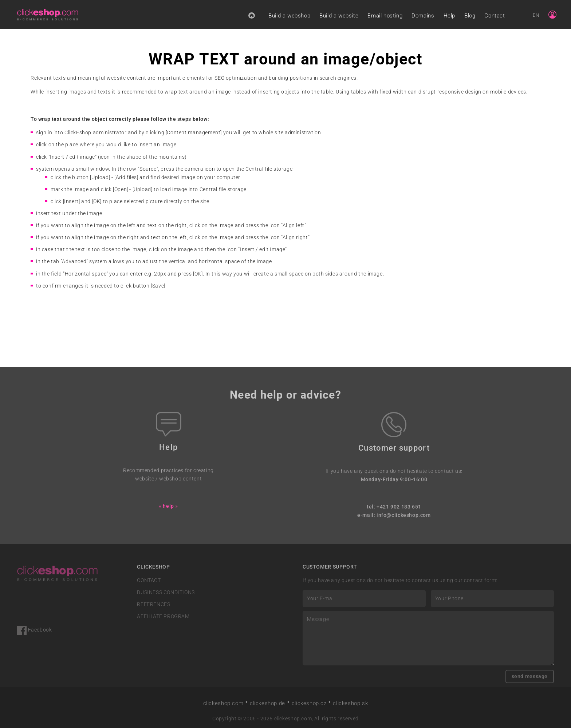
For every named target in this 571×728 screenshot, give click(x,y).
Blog (470, 16)
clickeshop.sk (350, 703)
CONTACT (149, 580)
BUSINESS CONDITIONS (166, 592)
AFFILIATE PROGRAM (163, 616)
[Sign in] (552, 15)
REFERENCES (153, 604)
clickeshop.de (267, 703)
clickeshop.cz (309, 703)
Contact (495, 16)
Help (449, 16)
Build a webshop (289, 16)
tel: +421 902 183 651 (394, 507)
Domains (423, 16)
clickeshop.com (223, 703)
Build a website (339, 16)
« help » (168, 506)
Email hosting (385, 16)
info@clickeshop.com (404, 515)
